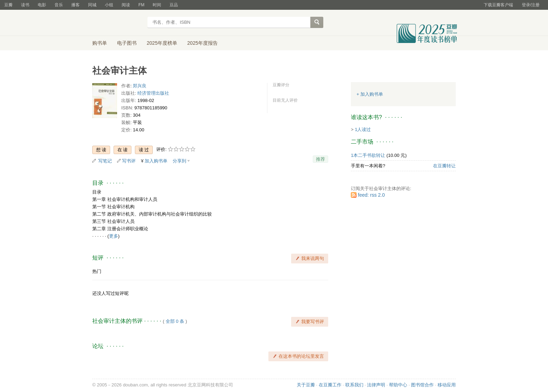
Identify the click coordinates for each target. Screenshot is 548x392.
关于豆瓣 (306, 385)
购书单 (100, 43)
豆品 (174, 5)
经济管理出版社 (153, 93)
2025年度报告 (203, 43)
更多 (114, 236)
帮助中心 (398, 385)
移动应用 (447, 385)
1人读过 (363, 129)
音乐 (59, 5)
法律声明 (376, 385)
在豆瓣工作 (330, 385)
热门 (97, 271)
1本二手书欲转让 (368, 155)
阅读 (126, 5)
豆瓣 (8, 5)
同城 (92, 5)
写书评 (129, 161)
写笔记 (105, 161)
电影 (42, 5)
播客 (75, 5)
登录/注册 (531, 5)
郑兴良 (140, 86)
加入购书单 (156, 161)
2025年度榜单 (162, 43)
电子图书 (127, 43)
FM (141, 5)
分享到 (179, 161)
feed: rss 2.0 (371, 195)
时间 (157, 5)
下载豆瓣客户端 (498, 5)
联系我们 (354, 385)
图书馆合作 (422, 385)
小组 (109, 5)
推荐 (320, 159)
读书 (25, 5)
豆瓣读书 (118, 23)
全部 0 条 (175, 321)
